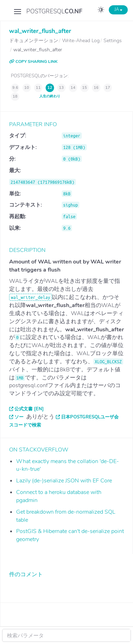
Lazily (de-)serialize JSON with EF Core (64, 481)
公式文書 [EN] (29, 409)
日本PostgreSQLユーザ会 (90, 417)
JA (118, 9)
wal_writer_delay (31, 297)
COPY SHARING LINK (33, 61)
